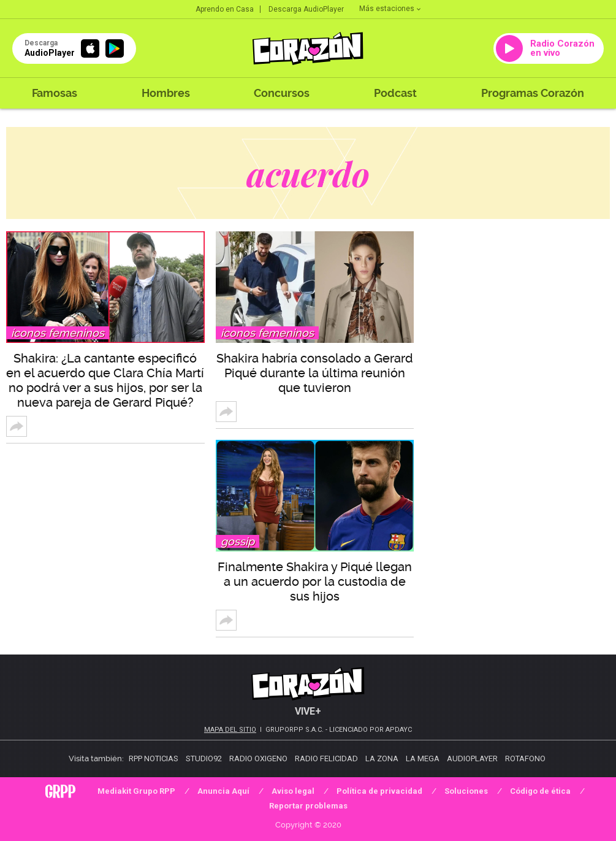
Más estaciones (390, 9)
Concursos (282, 93)
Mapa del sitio (230, 730)
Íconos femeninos (58, 333)
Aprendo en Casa (225, 9)
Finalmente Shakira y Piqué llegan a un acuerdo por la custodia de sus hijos (315, 582)
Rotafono (525, 758)
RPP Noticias (154, 758)
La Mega (423, 758)
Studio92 (204, 758)
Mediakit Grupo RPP (136, 791)
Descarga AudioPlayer (306, 9)
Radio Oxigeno (258, 758)
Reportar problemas (308, 806)
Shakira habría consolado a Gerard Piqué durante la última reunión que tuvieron (315, 373)
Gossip (238, 541)
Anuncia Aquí (223, 791)
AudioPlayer (472, 758)
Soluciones (466, 791)
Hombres (166, 93)
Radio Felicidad (326, 758)
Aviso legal (293, 791)
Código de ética (540, 791)
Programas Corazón (533, 93)
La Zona (382, 758)
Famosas (55, 93)
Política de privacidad (379, 791)
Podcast (395, 93)
